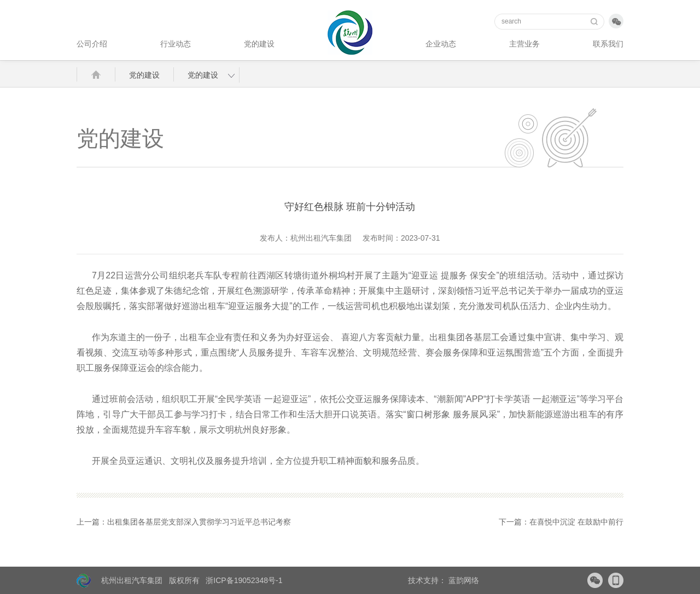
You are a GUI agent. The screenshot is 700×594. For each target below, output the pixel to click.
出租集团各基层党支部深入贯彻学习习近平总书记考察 (199, 522)
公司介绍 (92, 44)
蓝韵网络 (463, 580)
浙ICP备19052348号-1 (244, 580)
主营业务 (524, 44)
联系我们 (608, 44)
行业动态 (176, 44)
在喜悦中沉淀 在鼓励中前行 (576, 522)
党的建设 (259, 44)
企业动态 (441, 44)
